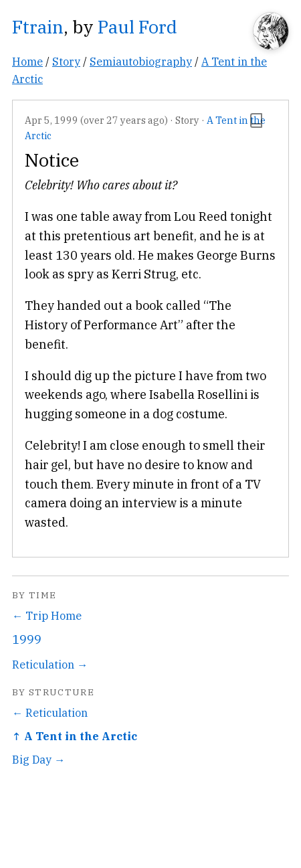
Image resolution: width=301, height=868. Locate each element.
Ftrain (38, 26)
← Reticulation (50, 712)
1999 (27, 639)
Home (27, 61)
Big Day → (38, 759)
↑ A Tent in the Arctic (75, 736)
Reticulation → (50, 664)
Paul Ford (137, 26)
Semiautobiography (141, 61)
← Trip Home (47, 615)
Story (66, 61)
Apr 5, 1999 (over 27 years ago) (96, 120)
